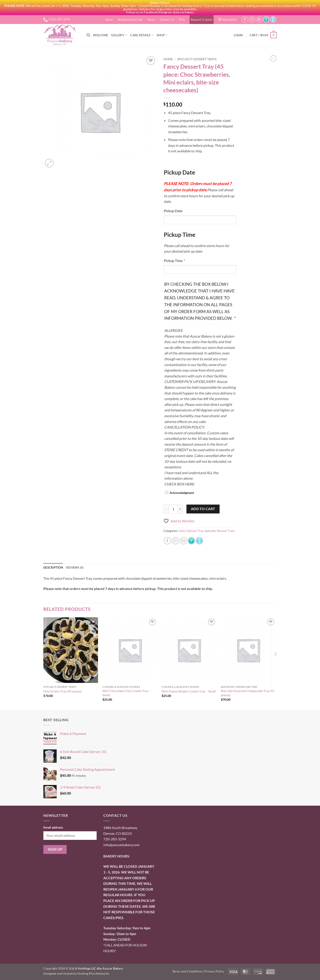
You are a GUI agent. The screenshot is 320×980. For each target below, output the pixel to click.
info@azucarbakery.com (121, 845)
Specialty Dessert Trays (197, 59)
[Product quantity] (173, 509)
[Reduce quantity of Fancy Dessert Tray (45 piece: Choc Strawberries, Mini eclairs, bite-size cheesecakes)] (166, 509)
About (109, 20)
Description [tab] (53, 567)
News (151, 20)
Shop (162, 35)
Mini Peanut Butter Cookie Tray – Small (189, 691)
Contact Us (167, 20)
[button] (228, 20)
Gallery (119, 35)
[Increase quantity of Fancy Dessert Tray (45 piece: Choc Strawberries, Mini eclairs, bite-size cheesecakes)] (180, 509)
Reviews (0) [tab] (75, 567)
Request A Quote (202, 20)
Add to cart (203, 509)
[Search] (88, 35)
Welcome (101, 35)
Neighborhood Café (130, 20)
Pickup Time (174, 261)
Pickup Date (173, 211)
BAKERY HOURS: (117, 856)
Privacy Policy (214, 971)
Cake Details (142, 35)
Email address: (53, 827)
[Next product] (273, 58)
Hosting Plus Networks (93, 973)
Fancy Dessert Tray (191, 531)
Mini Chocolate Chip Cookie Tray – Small (127, 693)
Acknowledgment (182, 493)
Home (168, 59)
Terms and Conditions (187, 971)
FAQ (182, 20)
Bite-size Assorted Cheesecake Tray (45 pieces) (248, 693)
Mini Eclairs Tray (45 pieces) (63, 691)
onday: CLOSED (117, 939)
